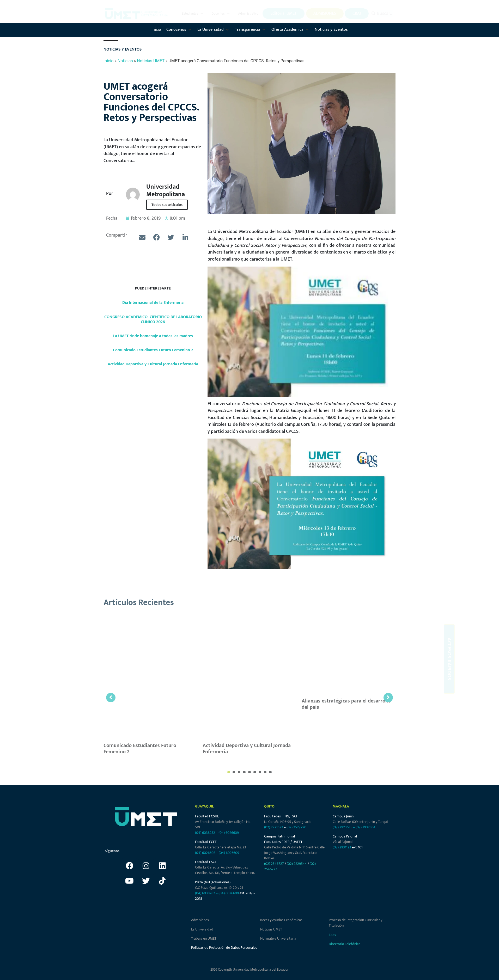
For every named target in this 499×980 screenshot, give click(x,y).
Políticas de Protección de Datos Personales (224, 948)
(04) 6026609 (229, 833)
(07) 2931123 (342, 847)
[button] (193, 14)
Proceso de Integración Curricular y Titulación (355, 923)
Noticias (125, 61)
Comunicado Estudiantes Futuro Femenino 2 (153, 350)
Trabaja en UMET (204, 938)
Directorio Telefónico (345, 944)
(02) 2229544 (297, 864)
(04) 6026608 (205, 853)
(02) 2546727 (274, 864)
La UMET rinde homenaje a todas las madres (153, 336)
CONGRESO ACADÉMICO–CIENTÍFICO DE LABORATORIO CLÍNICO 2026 (153, 319)
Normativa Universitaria (278, 938)
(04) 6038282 (205, 833)
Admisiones (200, 920)
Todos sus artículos (167, 205)
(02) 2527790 (296, 827)
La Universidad (202, 929)
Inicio (108, 61)
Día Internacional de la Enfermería (153, 303)
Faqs (332, 935)
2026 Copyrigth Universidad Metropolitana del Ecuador (249, 970)
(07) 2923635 (342, 827)
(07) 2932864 (366, 827)
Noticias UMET (151, 61)
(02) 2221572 (274, 827)
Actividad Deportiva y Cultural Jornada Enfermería (153, 364)
